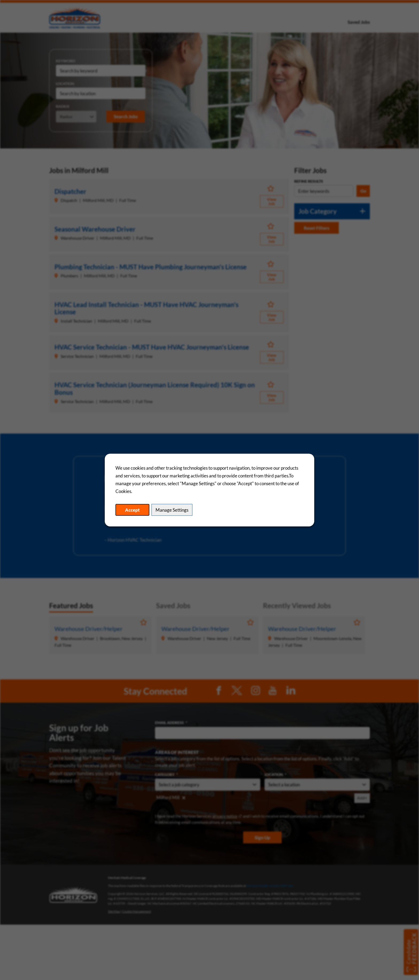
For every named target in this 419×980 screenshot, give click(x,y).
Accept (132, 510)
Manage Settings (172, 510)
